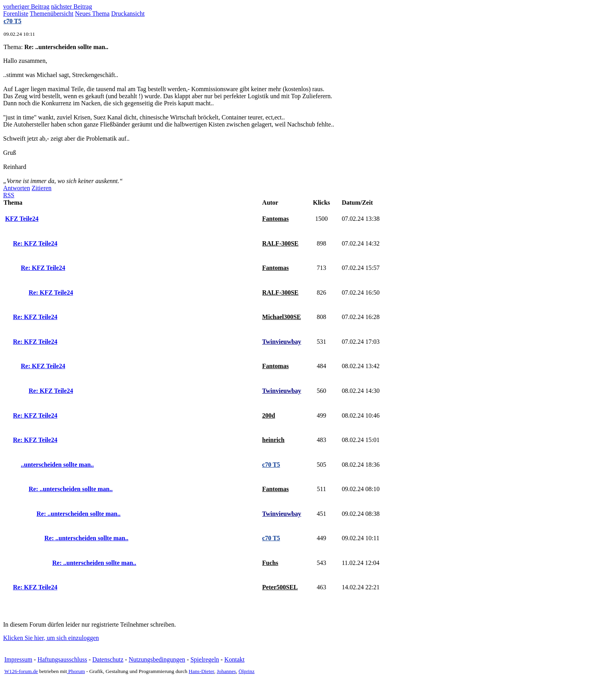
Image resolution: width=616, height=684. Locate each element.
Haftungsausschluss (62, 659)
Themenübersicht (52, 14)
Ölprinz (247, 671)
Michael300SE (281, 317)
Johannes (226, 671)
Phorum (76, 671)
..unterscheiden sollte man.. (57, 465)
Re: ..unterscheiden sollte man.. (71, 489)
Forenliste (16, 14)
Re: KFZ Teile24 (35, 243)
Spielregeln (205, 659)
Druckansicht (128, 14)
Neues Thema (92, 14)
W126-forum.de (21, 671)
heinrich (273, 440)
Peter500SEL (280, 587)
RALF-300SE (280, 243)
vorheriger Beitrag (26, 6)
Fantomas (275, 219)
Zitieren (41, 188)
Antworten (16, 188)
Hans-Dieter (201, 671)
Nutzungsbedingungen (157, 659)
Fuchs (270, 563)
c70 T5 (12, 21)
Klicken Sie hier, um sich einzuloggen (51, 638)
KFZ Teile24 (22, 219)
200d (269, 415)
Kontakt (235, 659)
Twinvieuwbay (281, 342)
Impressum (18, 659)
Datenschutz (108, 659)
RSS (9, 195)
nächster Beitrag (71, 6)
